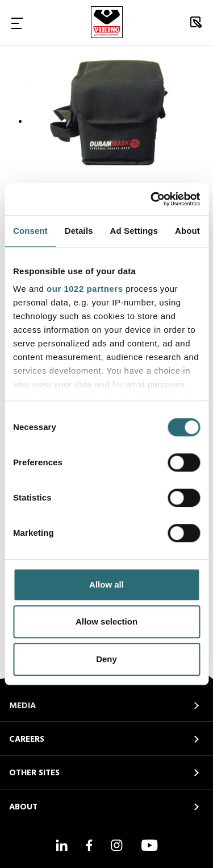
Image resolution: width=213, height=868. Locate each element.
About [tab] (187, 231)
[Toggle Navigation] (17, 23)
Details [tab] (79, 231)
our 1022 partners (85, 289)
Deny (106, 659)
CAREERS (27, 739)
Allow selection (106, 621)
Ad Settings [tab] (134, 231)
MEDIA (22, 706)
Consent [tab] (30, 231)
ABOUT (23, 807)
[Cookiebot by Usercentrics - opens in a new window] (152, 199)
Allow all (106, 584)
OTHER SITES (34, 773)
